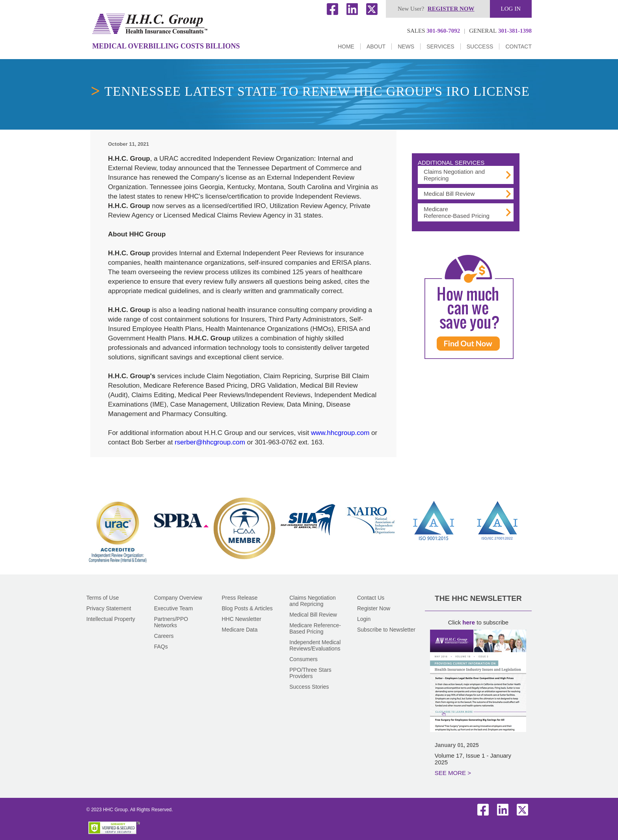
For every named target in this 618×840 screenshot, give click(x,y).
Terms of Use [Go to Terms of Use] (102, 598)
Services (440, 46)
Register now (451, 9)
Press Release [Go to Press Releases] (240, 598)
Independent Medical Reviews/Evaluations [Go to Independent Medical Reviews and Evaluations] (315, 645)
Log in (511, 9)
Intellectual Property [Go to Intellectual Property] (111, 619)
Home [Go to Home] (346, 46)
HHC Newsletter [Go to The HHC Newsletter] (242, 619)
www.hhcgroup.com (340, 433)
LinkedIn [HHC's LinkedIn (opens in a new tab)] (352, 9)
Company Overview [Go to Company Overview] (178, 598)
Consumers (303, 659)
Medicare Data (240, 630)
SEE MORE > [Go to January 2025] (453, 773)
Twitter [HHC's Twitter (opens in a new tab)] (372, 9)
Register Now (374, 608)
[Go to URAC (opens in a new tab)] (118, 564)
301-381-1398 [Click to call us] (500, 31)
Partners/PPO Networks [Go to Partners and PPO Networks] (171, 622)
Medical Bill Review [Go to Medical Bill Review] (449, 194)
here (469, 622)
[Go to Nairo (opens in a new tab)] (371, 542)
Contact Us (371, 598)
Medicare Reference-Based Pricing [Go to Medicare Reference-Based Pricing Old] (457, 212)
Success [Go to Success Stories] (480, 46)
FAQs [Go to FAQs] (161, 647)
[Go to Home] (150, 24)
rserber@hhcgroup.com (210, 442)
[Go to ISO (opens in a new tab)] (434, 542)
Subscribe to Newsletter (386, 630)
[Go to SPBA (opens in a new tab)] (181, 542)
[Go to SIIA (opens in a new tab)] (308, 542)
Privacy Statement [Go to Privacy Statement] (109, 608)
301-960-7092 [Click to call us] (434, 31)
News (406, 46)
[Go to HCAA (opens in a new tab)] (244, 558)
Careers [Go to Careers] (164, 636)
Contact (518, 46)
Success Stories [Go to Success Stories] (309, 687)
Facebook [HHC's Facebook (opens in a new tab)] (333, 9)
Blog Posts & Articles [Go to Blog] (247, 608)
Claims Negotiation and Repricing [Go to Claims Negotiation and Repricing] (313, 601)
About (376, 46)
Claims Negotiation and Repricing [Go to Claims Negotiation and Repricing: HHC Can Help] (454, 175)
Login (364, 619)
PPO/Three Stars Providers (310, 673)
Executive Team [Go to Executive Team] (174, 608)
